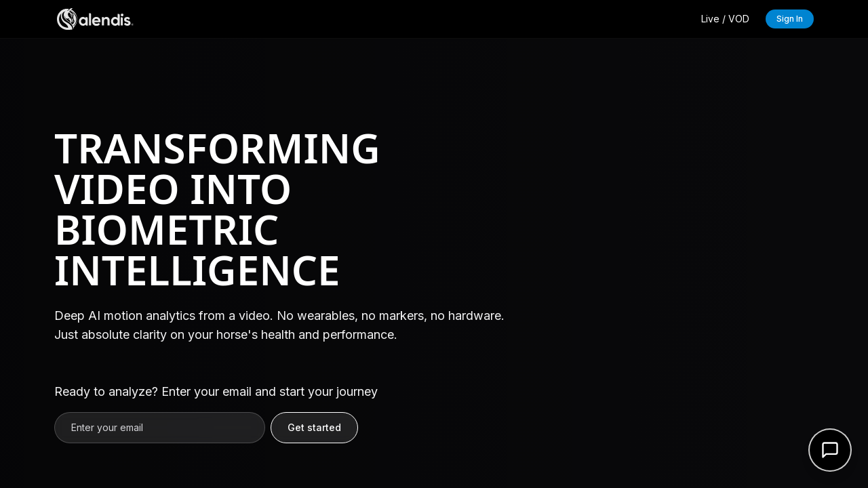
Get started (314, 427)
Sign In (790, 19)
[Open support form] (830, 450)
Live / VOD (725, 19)
